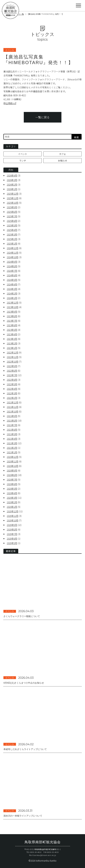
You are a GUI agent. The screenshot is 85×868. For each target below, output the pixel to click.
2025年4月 (12, 230)
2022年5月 (12, 384)
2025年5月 (12, 225)
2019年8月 (12, 529)
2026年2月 (12, 184)
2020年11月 (13, 461)
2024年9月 (12, 262)
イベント (23, 154)
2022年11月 (13, 357)
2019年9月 (12, 525)
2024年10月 (13, 257)
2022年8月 (12, 371)
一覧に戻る (42, 117)
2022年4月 (12, 389)
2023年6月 (12, 325)
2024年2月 (12, 293)
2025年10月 (13, 203)
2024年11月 (13, 253)
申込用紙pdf (10, 103)
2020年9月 (12, 470)
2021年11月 (13, 407)
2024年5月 (12, 280)
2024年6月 (12, 275)
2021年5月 (12, 434)
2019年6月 (12, 538)
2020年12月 (13, 457)
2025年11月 (13, 198)
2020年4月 (12, 493)
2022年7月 (12, 375)
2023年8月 (12, 316)
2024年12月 (13, 248)
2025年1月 (12, 243)
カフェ (63, 154)
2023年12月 (13, 302)
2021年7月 (12, 425)
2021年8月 (12, 420)
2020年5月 (12, 489)
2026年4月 (12, 175)
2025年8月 (12, 212)
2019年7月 (12, 534)
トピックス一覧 (18, 14)
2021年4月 (12, 439)
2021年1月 (12, 452)
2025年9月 (12, 207)
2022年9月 (12, 366)
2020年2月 (12, 502)
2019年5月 (12, 543)
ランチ (23, 160)
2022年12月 (13, 352)
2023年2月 (12, 343)
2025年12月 (13, 194)
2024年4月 (12, 284)
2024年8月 (12, 266)
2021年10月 (13, 411)
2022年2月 (12, 398)
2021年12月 (13, 402)
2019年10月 (13, 520)
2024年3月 (12, 289)
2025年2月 (12, 239)
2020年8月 (12, 475)
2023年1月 (12, 348)
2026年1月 (12, 189)
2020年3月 (12, 498)
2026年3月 (12, 180)
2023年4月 (12, 334)
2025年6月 (12, 221)
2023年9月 (12, 312)
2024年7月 (12, 271)
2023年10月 (13, 307)
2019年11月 (13, 516)
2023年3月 (12, 339)
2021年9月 (12, 416)
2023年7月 (12, 321)
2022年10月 (13, 361)
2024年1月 (12, 298)
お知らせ (63, 160)
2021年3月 (12, 443)
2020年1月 (12, 507)
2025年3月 (12, 234)
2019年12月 (13, 511)
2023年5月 (12, 330)
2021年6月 (12, 430)
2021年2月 (12, 448)
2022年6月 (12, 380)
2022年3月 (12, 393)
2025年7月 (12, 216)
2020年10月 (13, 466)
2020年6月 (12, 484)
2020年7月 (12, 479)
